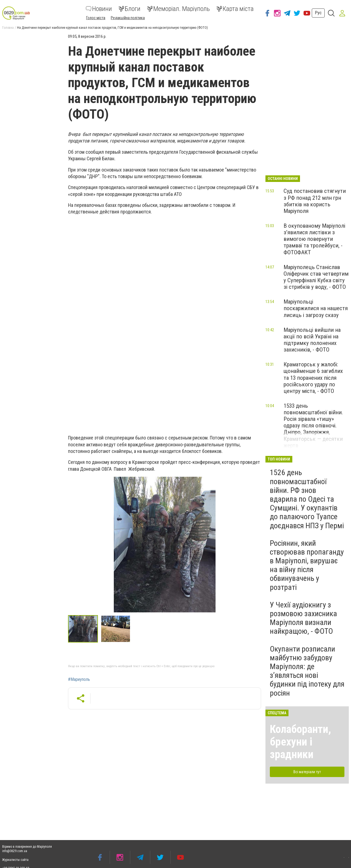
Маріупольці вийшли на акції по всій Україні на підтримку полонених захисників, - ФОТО (312, 340)
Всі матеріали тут (307, 772)
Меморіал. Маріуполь (178, 9)
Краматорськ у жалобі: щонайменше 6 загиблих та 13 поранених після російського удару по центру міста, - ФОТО (313, 378)
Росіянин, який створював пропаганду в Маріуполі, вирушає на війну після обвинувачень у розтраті (307, 565)
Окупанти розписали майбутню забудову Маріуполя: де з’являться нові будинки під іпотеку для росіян (307, 671)
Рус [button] (318, 13)
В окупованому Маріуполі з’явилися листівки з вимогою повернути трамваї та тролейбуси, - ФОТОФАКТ (314, 239)
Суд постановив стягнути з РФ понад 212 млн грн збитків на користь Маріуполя (315, 201)
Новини (99, 9)
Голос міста (96, 18)
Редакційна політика (128, 18)
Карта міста (235, 9)
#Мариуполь (79, 679)
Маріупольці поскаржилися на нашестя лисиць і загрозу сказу (316, 308)
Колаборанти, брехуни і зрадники (300, 742)
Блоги (129, 9)
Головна (8, 28)
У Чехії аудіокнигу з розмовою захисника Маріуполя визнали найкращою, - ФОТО (303, 618)
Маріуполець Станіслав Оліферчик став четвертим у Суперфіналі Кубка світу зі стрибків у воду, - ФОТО (316, 277)
